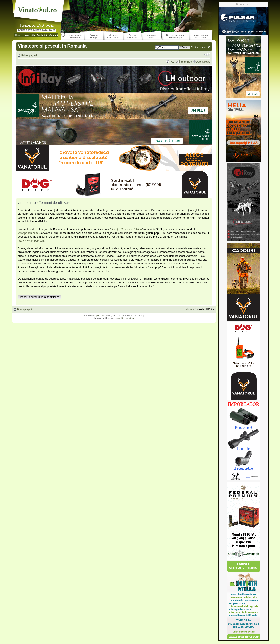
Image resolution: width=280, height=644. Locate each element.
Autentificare (203, 62)
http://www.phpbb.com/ (32, 241)
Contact (54, 35)
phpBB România (126, 318)
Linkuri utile (29, 35)
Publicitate (42, 35)
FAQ (172, 62)
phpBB (99, 315)
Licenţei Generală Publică (126, 229)
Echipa (188, 309)
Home (18, 35)
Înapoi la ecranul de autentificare (39, 297)
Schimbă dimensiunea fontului (207, 54)
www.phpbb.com (28, 233)
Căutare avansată (200, 48)
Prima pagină (29, 55)
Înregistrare (186, 62)
